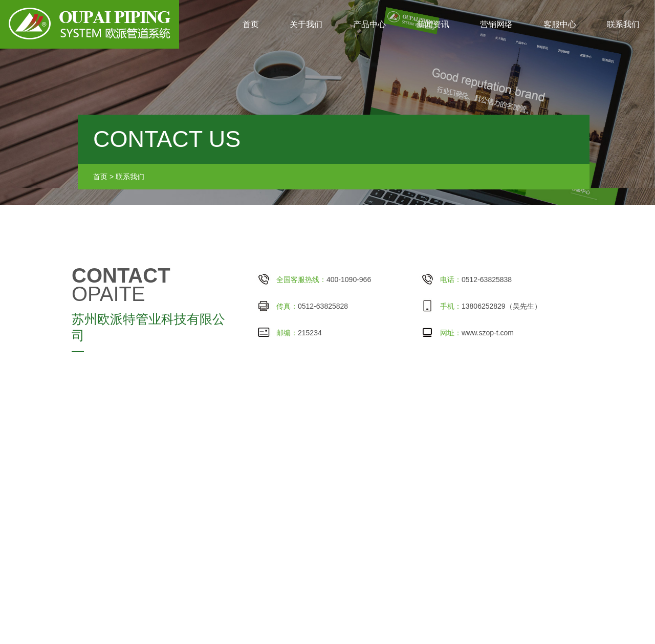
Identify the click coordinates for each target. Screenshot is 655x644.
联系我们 (623, 24)
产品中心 (369, 24)
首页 (251, 24)
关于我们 (306, 24)
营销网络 (496, 24)
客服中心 (560, 24)
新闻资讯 (433, 24)
